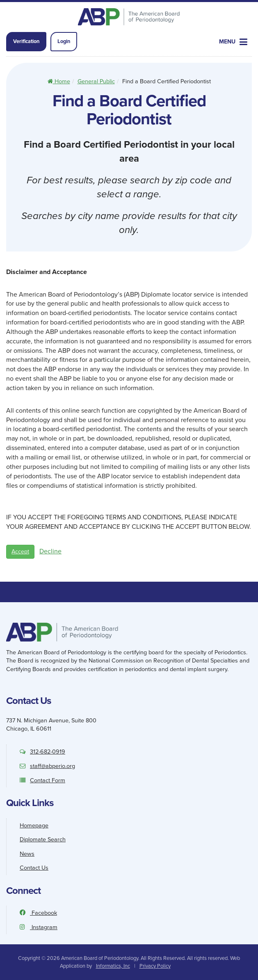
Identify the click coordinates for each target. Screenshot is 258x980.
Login (64, 41)
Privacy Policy (155, 966)
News (27, 854)
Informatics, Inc (113, 966)
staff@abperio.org (47, 766)
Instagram (39, 927)
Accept (20, 552)
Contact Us (34, 868)
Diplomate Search (43, 839)
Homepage (34, 825)
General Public (96, 81)
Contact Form (42, 780)
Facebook (38, 913)
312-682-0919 (42, 752)
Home (59, 81)
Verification (26, 41)
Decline (50, 551)
